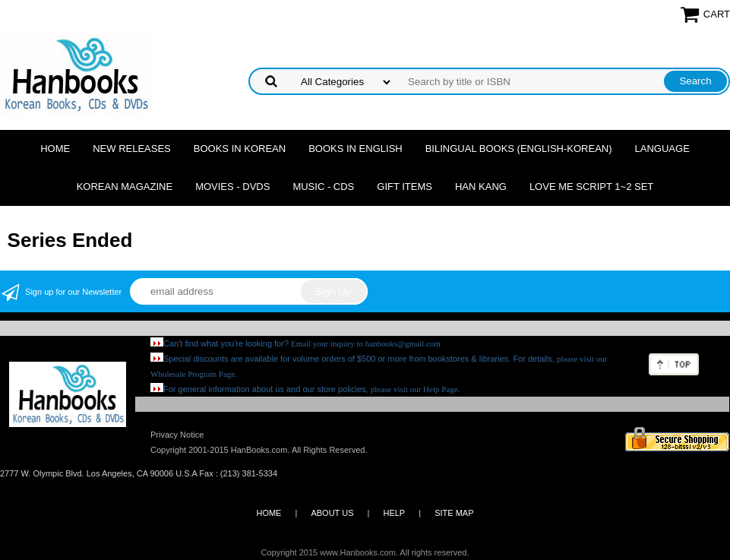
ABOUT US (332, 513)
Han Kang (481, 187)
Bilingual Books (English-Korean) (519, 149)
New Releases (132, 149)
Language (662, 149)
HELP (394, 513)
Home (55, 149)
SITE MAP (454, 513)
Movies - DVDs (232, 187)
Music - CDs (323, 187)
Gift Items (405, 187)
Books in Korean (240, 149)
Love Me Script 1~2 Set (591, 187)
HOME (269, 513)
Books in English (356, 149)
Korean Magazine (125, 187)
